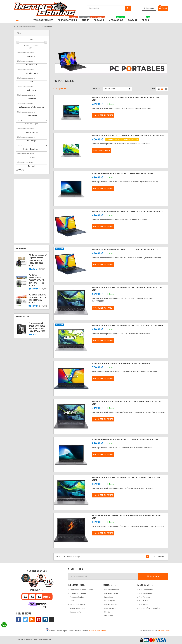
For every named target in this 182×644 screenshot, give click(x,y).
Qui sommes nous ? (77, 604)
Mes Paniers (144, 604)
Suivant (162, 557)
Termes (168, 631)
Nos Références (111, 604)
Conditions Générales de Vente (81, 590)
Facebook (19, 620)
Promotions (109, 597)
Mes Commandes (146, 590)
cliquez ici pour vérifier (97, 631)
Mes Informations (146, 593)
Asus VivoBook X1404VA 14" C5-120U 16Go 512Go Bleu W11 (122, 363)
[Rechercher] (109, 8)
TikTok (52, 620)
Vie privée (161, 631)
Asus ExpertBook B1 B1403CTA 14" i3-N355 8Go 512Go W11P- (123, 174)
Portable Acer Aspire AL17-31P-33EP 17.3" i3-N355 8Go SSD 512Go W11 (128, 136)
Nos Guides (109, 612)
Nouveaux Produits (112, 590)
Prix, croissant (109, 89)
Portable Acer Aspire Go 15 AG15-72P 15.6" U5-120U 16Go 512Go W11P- (128, 326)
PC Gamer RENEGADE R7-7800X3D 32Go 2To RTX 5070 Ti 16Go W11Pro (37, 280)
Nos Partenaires (110, 608)
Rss (32, 620)
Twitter (25, 620)
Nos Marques (110, 601)
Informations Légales (78, 593)
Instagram (45, 620)
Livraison (73, 601)
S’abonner (153, 576)
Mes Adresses (145, 597)
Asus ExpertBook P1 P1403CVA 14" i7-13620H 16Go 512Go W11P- (125, 439)
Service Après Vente (77, 608)
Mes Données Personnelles (149, 608)
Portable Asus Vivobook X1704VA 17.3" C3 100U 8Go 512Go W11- (125, 250)
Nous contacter (76, 612)
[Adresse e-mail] (103, 576)
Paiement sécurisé (77, 597)
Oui (21, 170)
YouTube (39, 620)
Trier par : (97, 89)
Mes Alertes (144, 601)
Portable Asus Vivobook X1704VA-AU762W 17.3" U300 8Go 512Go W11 (127, 212)
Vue (153, 89)
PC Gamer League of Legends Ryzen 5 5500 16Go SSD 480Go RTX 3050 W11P (38, 260)
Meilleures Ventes (111, 593)
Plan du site (109, 616)
